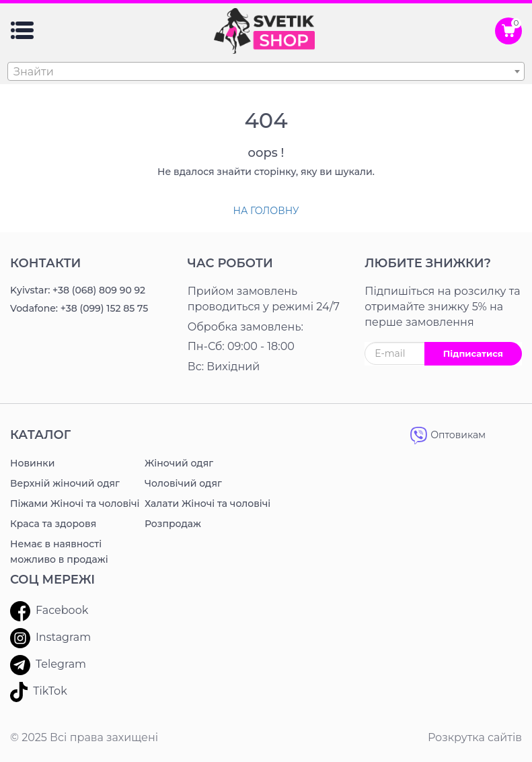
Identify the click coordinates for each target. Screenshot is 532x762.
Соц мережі (52, 580)
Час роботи (230, 263)
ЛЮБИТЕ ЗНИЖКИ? (428, 263)
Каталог (40, 435)
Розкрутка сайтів (475, 737)
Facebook (49, 611)
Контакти (45, 263)
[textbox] (266, 72)
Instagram (50, 638)
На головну (266, 211)
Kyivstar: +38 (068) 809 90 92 (78, 290)
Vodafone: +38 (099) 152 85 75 (79, 308)
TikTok (39, 692)
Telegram (48, 665)
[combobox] (266, 71)
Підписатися (473, 353)
